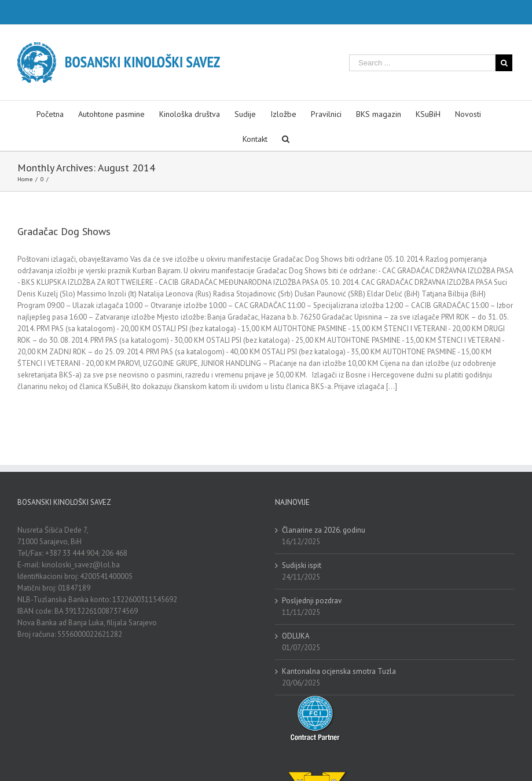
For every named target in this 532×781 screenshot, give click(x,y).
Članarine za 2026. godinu (324, 530)
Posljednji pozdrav (312, 601)
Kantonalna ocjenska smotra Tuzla (339, 671)
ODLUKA (296, 636)
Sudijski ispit (302, 565)
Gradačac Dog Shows (64, 231)
